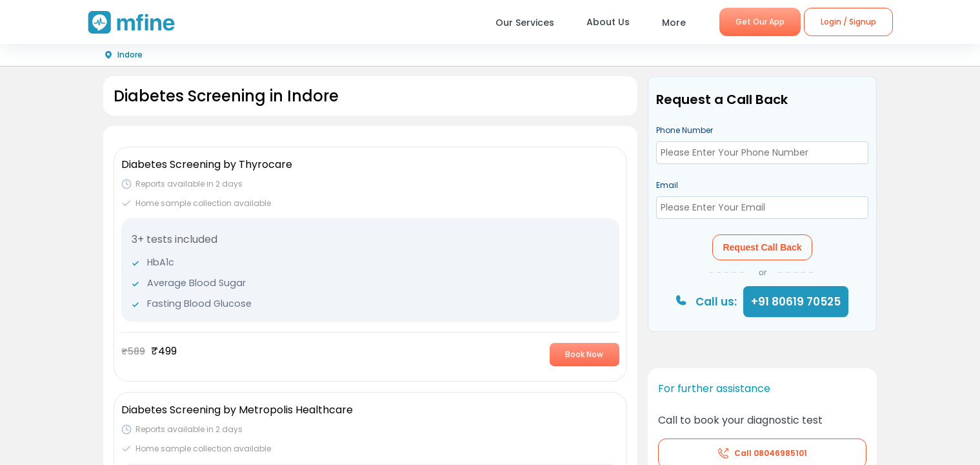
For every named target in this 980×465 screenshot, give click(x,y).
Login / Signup (848, 22)
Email (667, 185)
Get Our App (760, 22)
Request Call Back (762, 247)
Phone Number (685, 130)
